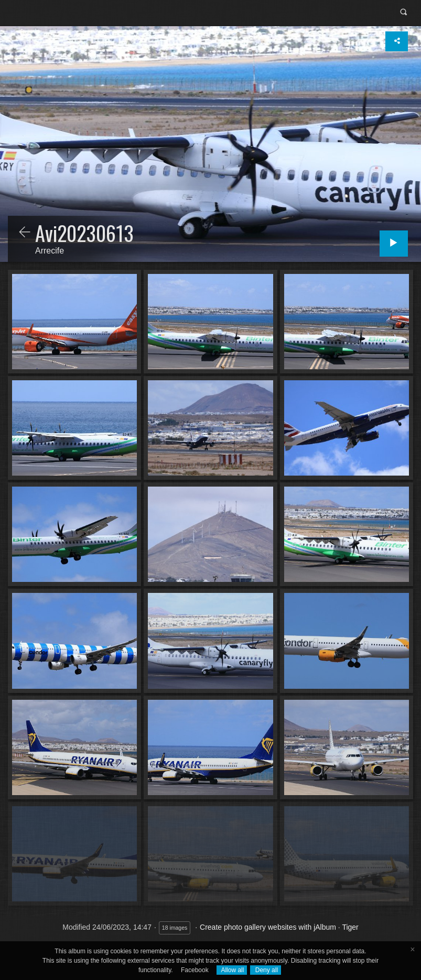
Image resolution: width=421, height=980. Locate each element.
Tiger (350, 927)
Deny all (266, 970)
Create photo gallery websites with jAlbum (268, 927)
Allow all (232, 970)
